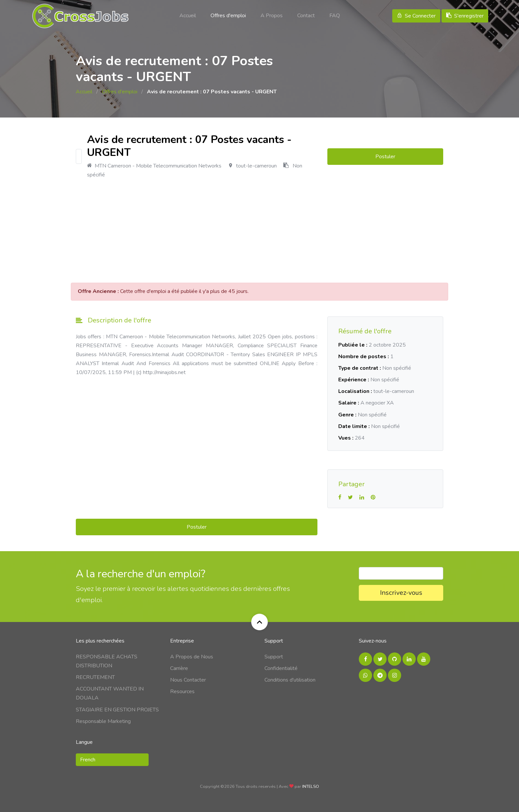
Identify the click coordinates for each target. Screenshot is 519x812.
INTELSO (311, 787)
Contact (306, 16)
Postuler (385, 157)
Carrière (179, 668)
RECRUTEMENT (95, 677)
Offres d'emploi (228, 16)
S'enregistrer (465, 16)
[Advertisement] (259, 231)
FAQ (335, 16)
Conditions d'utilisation (290, 680)
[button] (112, 760)
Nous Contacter (188, 680)
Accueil (188, 16)
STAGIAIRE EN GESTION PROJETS (117, 710)
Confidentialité (281, 668)
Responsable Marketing (103, 721)
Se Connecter (416, 16)
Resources (182, 692)
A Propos (272, 16)
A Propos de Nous (192, 657)
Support (274, 657)
